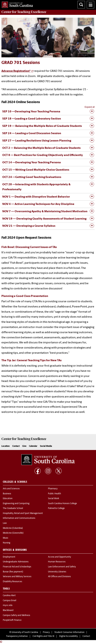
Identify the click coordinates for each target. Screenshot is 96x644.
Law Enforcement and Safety (62, 567)
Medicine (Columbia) (13, 528)
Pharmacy (53, 489)
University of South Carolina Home (16, 4)
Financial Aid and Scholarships (17, 567)
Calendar (33, 446)
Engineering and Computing (16, 504)
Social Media (46, 446)
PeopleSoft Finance (12, 620)
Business (7, 494)
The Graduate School (13, 508)
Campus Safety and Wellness (16, 615)
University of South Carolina (25, 632)
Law (5, 523)
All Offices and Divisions (59, 577)
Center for (24, 12)
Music (6, 538)
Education (8, 499)
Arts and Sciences (11, 489)
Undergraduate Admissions (16, 562)
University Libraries (57, 572)
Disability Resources (12, 582)
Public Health (54, 494)
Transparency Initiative (17, 636)
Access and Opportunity (59, 557)
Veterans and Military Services (17, 577)
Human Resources (57, 562)
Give (24, 446)
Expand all (90, 107)
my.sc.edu (8, 605)
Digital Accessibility (68, 636)
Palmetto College (56, 508)
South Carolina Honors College (62, 504)
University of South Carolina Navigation (90, 5)
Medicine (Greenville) (13, 533)
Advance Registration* (16, 71)
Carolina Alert (9, 596)
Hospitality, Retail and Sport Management (23, 513)
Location (6, 446)
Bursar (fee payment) (13, 572)
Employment (9, 557)
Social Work (54, 499)
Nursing (6, 543)
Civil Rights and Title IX (43, 636)
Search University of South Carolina (81, 5)
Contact (16, 446)
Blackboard (8, 610)
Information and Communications (19, 518)
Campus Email (10, 601)
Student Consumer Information (69, 632)
